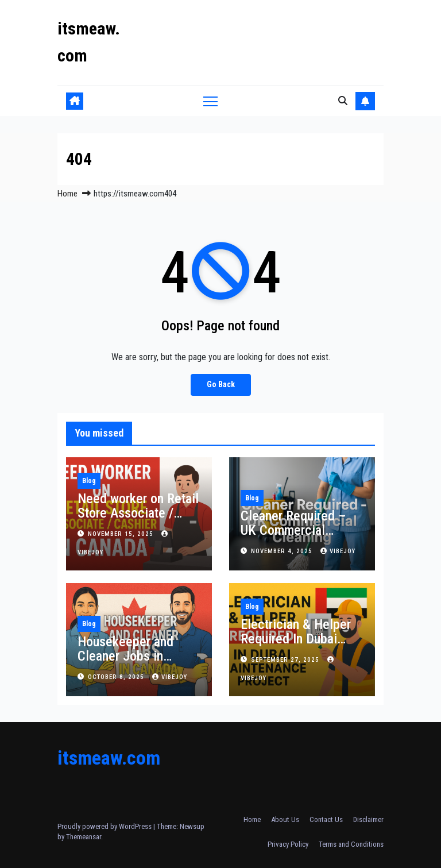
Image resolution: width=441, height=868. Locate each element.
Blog (89, 481)
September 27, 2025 (286, 660)
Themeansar (84, 837)
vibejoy (338, 551)
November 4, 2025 (283, 551)
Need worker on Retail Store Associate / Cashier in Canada (138, 513)
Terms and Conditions (351, 844)
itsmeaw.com (109, 758)
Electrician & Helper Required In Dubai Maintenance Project (298, 639)
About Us (285, 819)
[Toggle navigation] (210, 101)
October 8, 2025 (117, 677)
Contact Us (326, 819)
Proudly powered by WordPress (105, 826)
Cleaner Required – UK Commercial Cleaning (293, 530)
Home (67, 194)
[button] (343, 101)
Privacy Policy (288, 844)
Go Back (221, 385)
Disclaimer (368, 819)
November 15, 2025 (122, 534)
